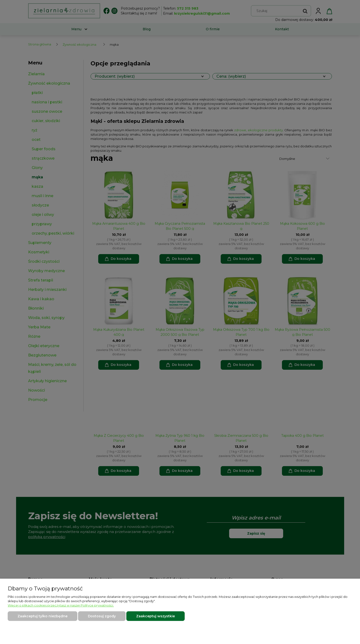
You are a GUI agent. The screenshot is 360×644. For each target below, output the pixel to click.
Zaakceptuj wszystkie (156, 616)
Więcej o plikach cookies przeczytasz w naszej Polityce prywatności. (61, 605)
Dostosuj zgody (102, 616)
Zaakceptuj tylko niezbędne (43, 616)
